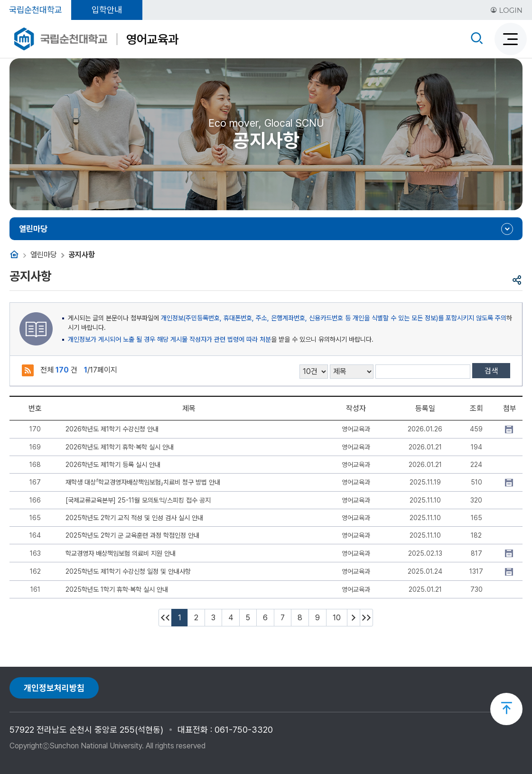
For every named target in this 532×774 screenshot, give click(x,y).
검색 (491, 371)
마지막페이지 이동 (366, 618)
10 (337, 618)
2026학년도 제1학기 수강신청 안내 (112, 429)
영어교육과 (152, 39)
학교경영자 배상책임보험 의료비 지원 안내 (121, 553)
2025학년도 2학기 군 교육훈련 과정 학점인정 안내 (132, 535)
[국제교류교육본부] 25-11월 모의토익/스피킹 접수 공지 (138, 500)
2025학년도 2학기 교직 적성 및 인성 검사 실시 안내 (134, 518)
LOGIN (506, 10)
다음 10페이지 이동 (354, 618)
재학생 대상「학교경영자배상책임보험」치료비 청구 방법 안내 (143, 482)
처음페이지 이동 (165, 618)
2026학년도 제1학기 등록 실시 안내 (113, 465)
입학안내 (107, 10)
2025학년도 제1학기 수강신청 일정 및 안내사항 (128, 571)
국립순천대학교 (36, 10)
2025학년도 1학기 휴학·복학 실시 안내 (117, 589)
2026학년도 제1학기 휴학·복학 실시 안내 (120, 447)
